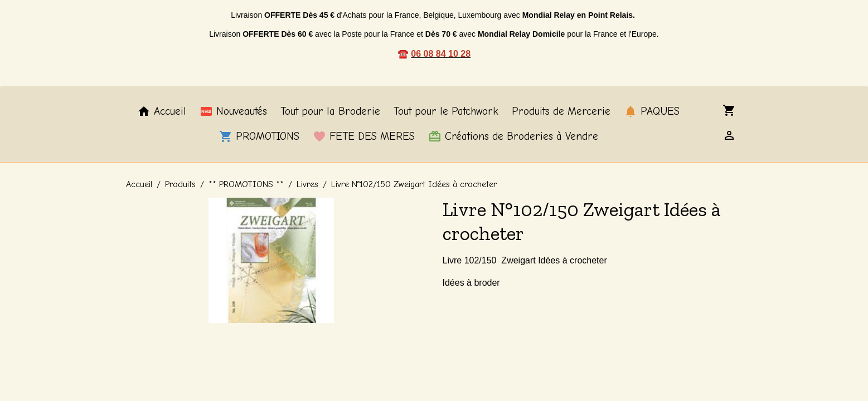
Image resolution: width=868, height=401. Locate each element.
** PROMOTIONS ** (246, 184)
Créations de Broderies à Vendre (513, 136)
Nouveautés (233, 111)
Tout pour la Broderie (330, 111)
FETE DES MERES (364, 136)
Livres (307, 184)
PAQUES (652, 111)
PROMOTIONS (259, 136)
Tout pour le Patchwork (446, 111)
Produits (180, 184)
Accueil (162, 111)
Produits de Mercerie (561, 111)
